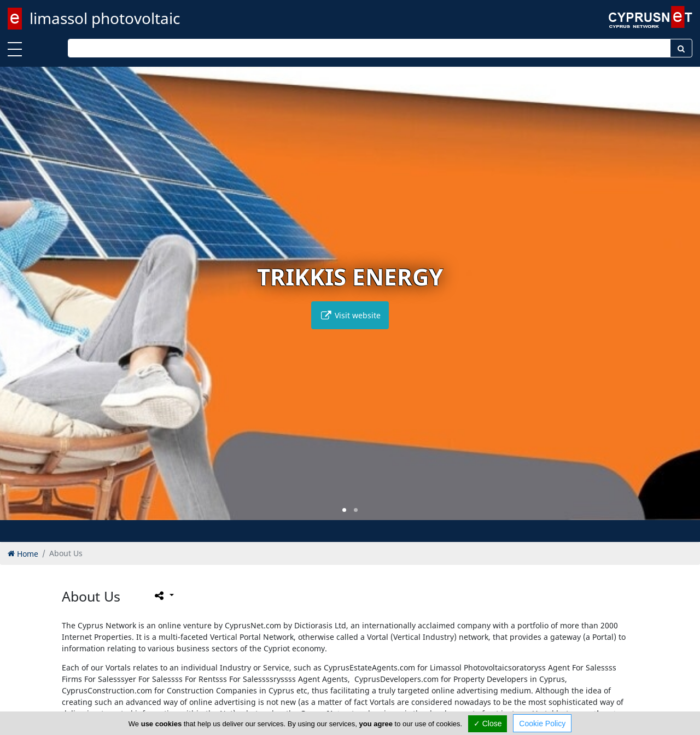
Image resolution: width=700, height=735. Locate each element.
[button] (344, 510)
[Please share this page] (163, 595)
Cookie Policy (542, 724)
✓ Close (488, 724)
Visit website (350, 315)
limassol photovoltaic (105, 18)
